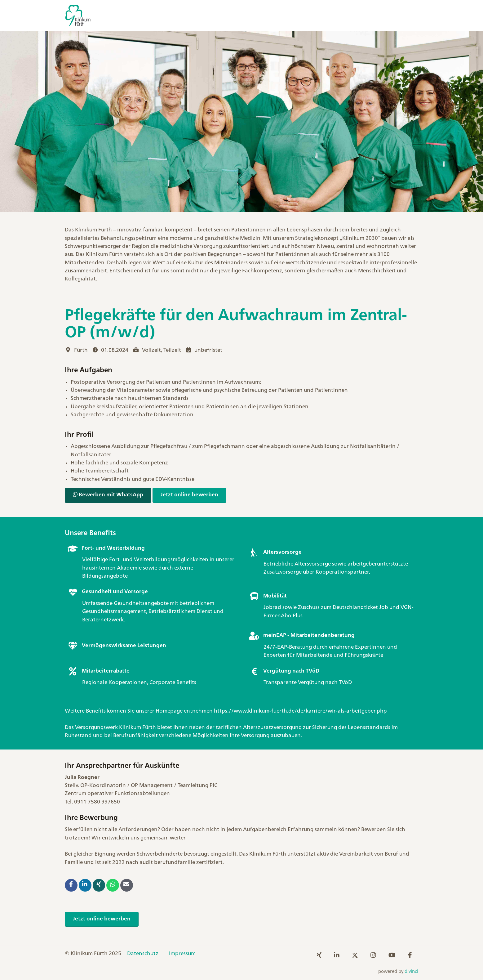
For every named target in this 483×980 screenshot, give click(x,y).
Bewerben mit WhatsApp (108, 495)
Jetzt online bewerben (189, 495)
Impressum (182, 954)
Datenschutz (143, 954)
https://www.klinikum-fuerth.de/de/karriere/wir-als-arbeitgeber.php (300, 711)
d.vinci (411, 972)
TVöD (345, 683)
